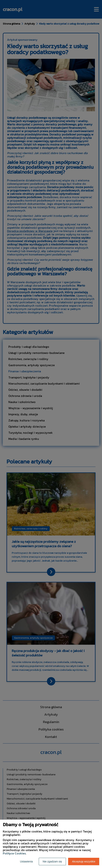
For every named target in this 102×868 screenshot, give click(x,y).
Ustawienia (26, 861)
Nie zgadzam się (52, 861)
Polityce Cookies (14, 853)
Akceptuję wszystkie (84, 861)
